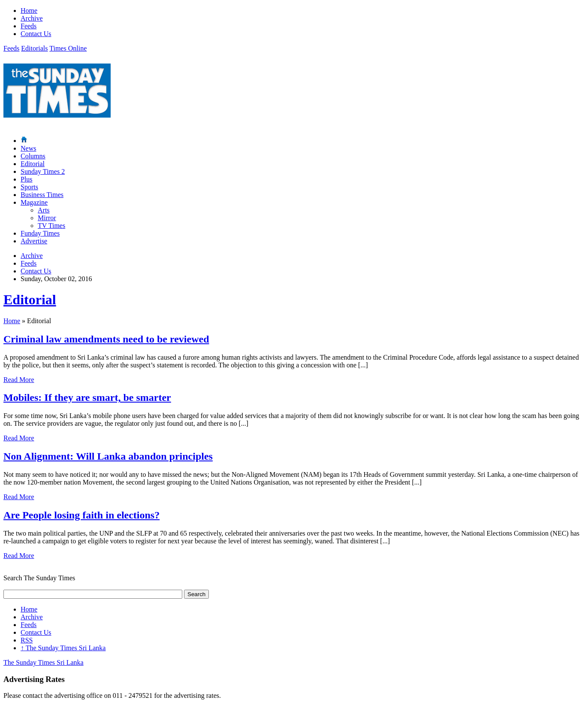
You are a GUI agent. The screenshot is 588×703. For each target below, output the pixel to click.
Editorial (33, 164)
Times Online (68, 48)
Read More (19, 380)
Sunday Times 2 (43, 171)
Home (29, 11)
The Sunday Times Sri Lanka (63, 648)
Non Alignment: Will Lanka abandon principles (108, 456)
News (28, 148)
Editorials (34, 48)
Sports (29, 187)
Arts (44, 210)
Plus (27, 179)
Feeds (29, 26)
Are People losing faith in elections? (81, 515)
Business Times (42, 195)
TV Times (51, 226)
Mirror (47, 218)
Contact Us (36, 34)
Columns (33, 156)
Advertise (34, 241)
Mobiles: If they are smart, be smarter (87, 397)
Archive (32, 18)
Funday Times (40, 233)
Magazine (34, 202)
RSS (27, 640)
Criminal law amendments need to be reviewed (106, 339)
